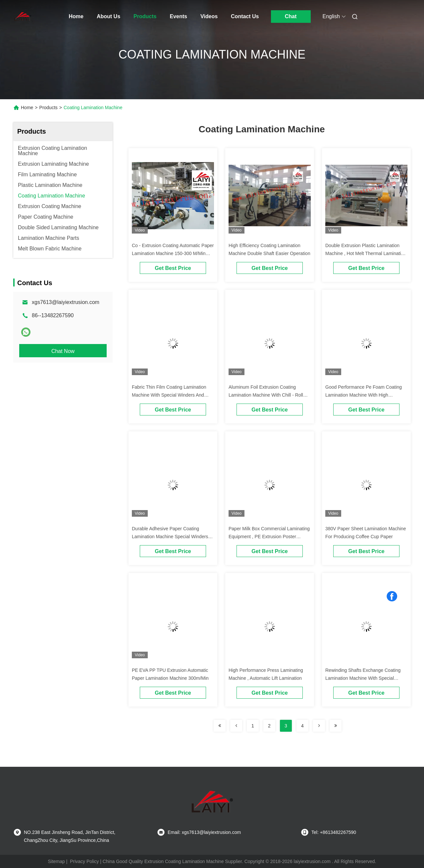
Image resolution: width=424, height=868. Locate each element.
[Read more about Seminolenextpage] (220, 726)
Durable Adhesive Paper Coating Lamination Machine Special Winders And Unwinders (170, 537)
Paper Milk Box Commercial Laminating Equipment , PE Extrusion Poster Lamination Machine (269, 537)
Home (76, 16)
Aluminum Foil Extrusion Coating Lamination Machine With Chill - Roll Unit (266, 395)
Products (145, 16)
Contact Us (245, 16)
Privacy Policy (84, 861)
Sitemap (56, 861)
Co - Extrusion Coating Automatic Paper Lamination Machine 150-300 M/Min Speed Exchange (173, 253)
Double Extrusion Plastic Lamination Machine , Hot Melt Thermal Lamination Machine (366, 253)
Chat (291, 16)
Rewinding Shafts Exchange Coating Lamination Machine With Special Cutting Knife (363, 678)
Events (178, 16)
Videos (209, 16)
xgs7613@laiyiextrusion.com (66, 302)
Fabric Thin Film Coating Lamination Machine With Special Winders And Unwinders (169, 395)
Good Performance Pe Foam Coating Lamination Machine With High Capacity (364, 395)
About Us (108, 16)
